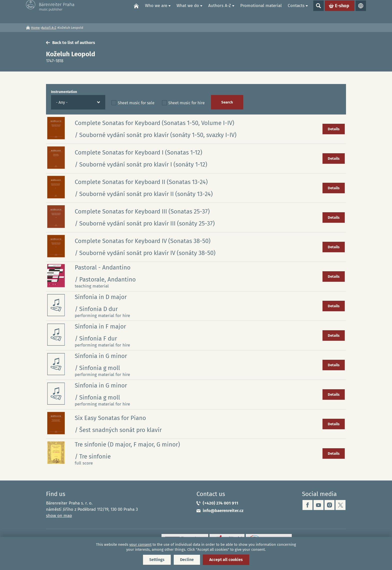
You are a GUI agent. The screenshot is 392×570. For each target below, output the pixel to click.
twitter (340, 505)
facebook (307, 505)
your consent (140, 544)
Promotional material (261, 11)
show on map (59, 516)
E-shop (342, 11)
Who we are (156, 11)
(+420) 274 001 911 (220, 503)
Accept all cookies (226, 560)
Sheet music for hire (186, 103)
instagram (329, 505)
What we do (188, 11)
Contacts (296, 11)
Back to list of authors (74, 43)
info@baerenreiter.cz (223, 511)
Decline (187, 560)
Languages (361, 11)
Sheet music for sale (136, 103)
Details (334, 129)
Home (136, 11)
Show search (318, 11)
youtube (318, 505)
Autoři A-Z (49, 28)
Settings (157, 560)
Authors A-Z (220, 11)
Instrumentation (64, 92)
